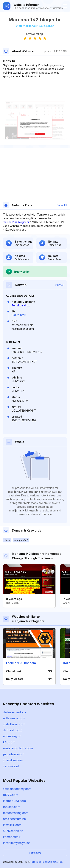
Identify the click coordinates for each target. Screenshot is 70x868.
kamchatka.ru (13, 837)
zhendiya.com (13, 760)
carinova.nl (11, 766)
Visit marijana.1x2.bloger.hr (35, 26)
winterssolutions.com (18, 748)
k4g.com (9, 742)
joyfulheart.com (14, 724)
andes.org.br (12, 736)
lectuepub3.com (14, 801)
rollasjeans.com (14, 718)
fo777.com (11, 795)
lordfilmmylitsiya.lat (16, 843)
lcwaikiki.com (12, 825)
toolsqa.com (12, 807)
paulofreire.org (14, 754)
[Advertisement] (35, 90)
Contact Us (35, 853)
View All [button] (62, 205)
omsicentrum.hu (14, 819)
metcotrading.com (16, 813)
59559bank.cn (13, 831)
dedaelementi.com (16, 712)
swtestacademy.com (17, 789)
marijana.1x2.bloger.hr (16, 222)
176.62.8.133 (19, 315)
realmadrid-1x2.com (21, 663)
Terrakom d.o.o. (21, 305)
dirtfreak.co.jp (13, 730)
